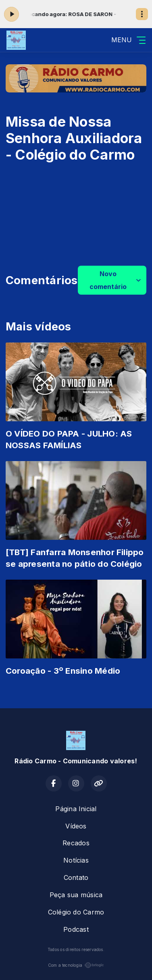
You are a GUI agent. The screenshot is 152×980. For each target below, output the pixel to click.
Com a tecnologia (76, 965)
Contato (76, 877)
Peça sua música (76, 895)
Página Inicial (76, 809)
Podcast (76, 929)
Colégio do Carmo (76, 912)
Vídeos (76, 826)
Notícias (76, 860)
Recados (76, 843)
